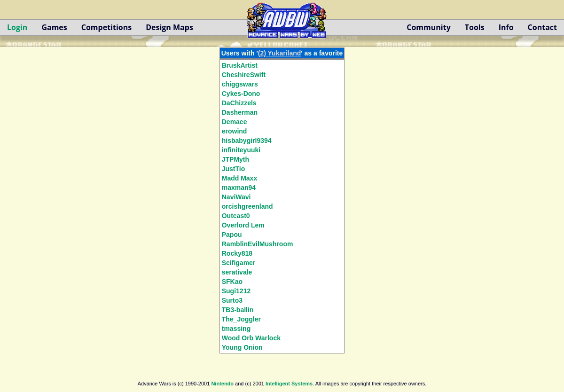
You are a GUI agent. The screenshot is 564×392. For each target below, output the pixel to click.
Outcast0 (236, 216)
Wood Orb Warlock (251, 338)
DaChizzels (239, 103)
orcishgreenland (247, 206)
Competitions (106, 27)
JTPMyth (235, 159)
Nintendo (222, 384)
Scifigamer (239, 263)
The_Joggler (241, 319)
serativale (237, 272)
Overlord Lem (243, 225)
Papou (232, 235)
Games (54, 27)
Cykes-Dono (241, 94)
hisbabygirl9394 (247, 141)
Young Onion (242, 347)
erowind (235, 131)
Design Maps (169, 27)
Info (506, 27)
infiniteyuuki (241, 150)
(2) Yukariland (280, 53)
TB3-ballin (238, 310)
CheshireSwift (244, 75)
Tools (475, 27)
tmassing (236, 329)
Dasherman (240, 112)
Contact (542, 27)
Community (428, 27)
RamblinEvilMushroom (258, 244)
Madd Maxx (239, 178)
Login (17, 27)
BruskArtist (240, 65)
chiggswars (240, 84)
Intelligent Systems (289, 384)
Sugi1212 (236, 291)
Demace (235, 122)
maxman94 (239, 188)
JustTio (234, 169)
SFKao (232, 282)
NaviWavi (236, 197)
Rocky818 (237, 253)
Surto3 (232, 300)
